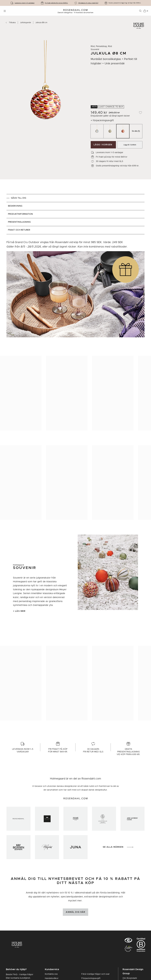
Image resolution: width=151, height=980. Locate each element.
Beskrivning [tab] (15, 206)
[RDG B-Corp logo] (141, 946)
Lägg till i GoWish (130, 145)
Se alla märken (118, 847)
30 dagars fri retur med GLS (88, 3)
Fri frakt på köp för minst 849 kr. (56, 3)
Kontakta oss (51, 974)
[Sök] (140, 11)
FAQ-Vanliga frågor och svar (95, 974)
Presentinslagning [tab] (19, 222)
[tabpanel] (75, 291)
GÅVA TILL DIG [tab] (19, 198)
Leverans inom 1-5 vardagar (25, 3)
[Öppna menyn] (5, 11)
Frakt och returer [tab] (19, 230)
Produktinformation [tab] (20, 214)
